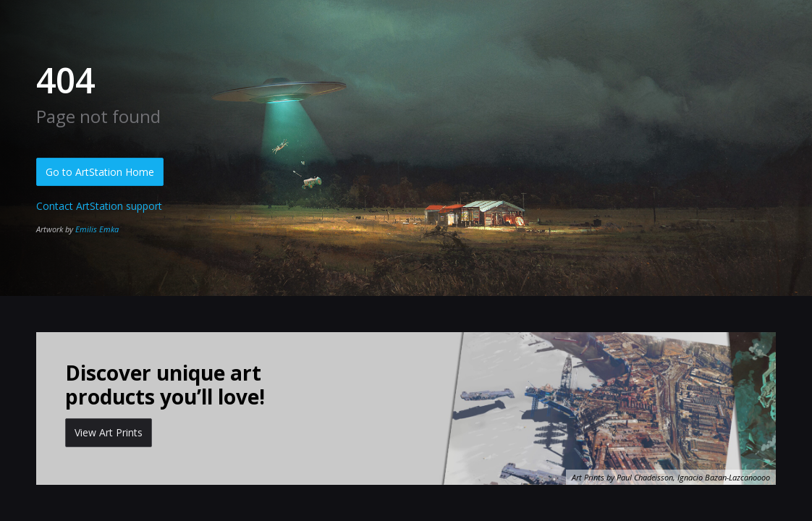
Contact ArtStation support (99, 206)
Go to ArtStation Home (100, 172)
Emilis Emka (97, 229)
